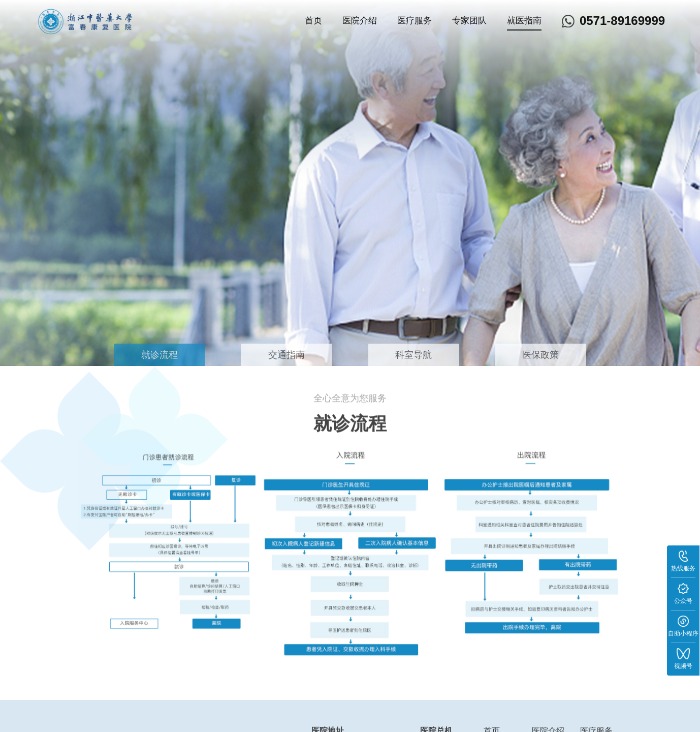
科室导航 (413, 355)
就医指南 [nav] (524, 21)
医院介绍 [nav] (360, 21)
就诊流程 (160, 355)
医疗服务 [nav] (415, 21)
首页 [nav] (313, 21)
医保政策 (540, 355)
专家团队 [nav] (469, 21)
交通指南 (287, 355)
